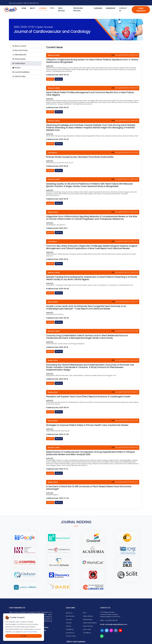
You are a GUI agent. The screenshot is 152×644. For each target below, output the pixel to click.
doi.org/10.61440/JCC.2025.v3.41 (127, 302)
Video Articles (61, 9)
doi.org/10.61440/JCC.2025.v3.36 (127, 421)
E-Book (68, 626)
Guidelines (98, 8)
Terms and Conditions (87, 631)
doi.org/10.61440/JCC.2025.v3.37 (127, 392)
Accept (24, 636)
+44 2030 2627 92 (31, 3)
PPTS (52, 8)
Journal (69, 623)
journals (43, 8)
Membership (111, 8)
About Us (69, 613)
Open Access (88, 626)
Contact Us (70, 633)
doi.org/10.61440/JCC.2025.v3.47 (127, 121)
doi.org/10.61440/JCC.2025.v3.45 (127, 179)
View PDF (50, 79)
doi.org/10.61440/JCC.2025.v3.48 (127, 88)
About (32, 8)
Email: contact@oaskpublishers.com (114, 624)
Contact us (123, 9)
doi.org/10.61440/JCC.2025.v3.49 (127, 55)
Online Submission (90, 623)
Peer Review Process (78, 9)
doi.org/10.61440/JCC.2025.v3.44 (127, 212)
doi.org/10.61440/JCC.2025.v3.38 (127, 360)
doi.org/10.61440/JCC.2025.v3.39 (127, 331)
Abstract (59, 79)
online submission (141, 10)
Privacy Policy (32, 632)
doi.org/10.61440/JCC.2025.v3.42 (127, 272)
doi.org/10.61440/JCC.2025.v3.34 (127, 482)
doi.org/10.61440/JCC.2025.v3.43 (127, 241)
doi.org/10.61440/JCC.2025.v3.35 (127, 447)
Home (24, 8)
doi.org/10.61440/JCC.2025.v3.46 (127, 152)
